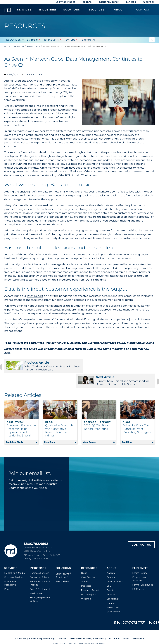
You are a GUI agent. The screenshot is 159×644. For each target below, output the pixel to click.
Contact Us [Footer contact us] (141, 531)
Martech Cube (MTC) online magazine (100, 349)
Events (110, 577)
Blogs (84, 560)
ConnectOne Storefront (63, 562)
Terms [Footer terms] (126, 625)
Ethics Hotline (140, 560)
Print (7, 576)
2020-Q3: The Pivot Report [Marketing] (97, 414)
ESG (109, 573)
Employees (140, 555)
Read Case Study (22, 428)
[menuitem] (24, 11)
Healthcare (36, 580)
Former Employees (143, 571)
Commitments (115, 568)
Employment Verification (140, 566)
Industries (38, 555)
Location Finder (66, 2)
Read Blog (61, 428)
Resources (13, 40)
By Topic (32, 40)
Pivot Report (35, 296)
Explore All (88, 40)
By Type (70, 40)
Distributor (21, 625)
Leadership (113, 585)
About (111, 555)
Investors (112, 581)
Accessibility (138, 625)
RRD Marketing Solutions (137, 343)
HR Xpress (138, 576)
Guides (85, 568)
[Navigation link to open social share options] (152, 40)
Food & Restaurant (40, 576)
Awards (111, 560)
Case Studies (88, 564)
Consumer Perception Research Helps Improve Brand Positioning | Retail (21, 417)
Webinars (86, 585)
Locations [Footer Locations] (112, 590)
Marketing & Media (14, 560)
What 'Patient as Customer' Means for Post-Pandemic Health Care (40, 366)
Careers (131, 2)
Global (87, 2)
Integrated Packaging (10, 570)
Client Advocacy (109, 2)
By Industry (51, 40)
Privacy (62, 625)
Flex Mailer (62, 568)
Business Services (14, 564)
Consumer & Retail (40, 564)
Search (149, 2)
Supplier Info (114, 598)
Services (11, 555)
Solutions (63, 555)
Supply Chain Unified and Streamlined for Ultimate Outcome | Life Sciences (119, 366)
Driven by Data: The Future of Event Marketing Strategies (137, 415)
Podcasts (86, 573)
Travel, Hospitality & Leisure (40, 586)
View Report (99, 428)
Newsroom (113, 594)
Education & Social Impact (40, 570)
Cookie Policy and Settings (42, 625)
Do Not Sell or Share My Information (87, 625)
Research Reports (91, 577)
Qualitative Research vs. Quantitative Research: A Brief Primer (59, 417)
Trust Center (114, 625)
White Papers (88, 581)
